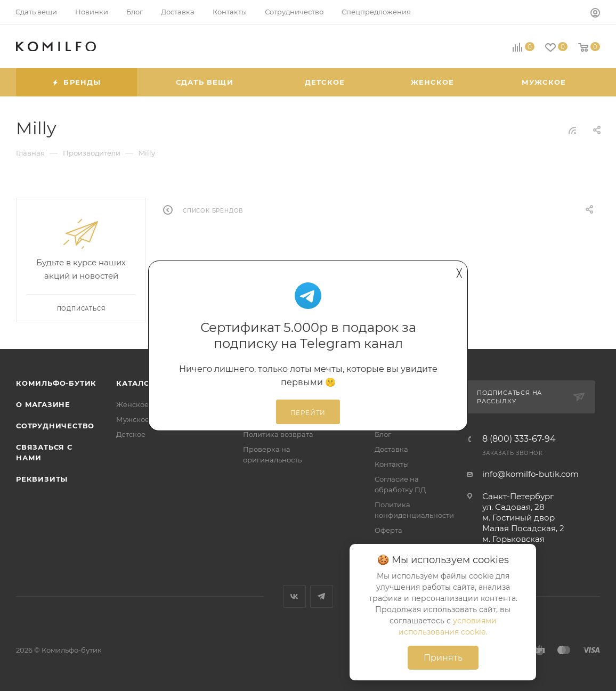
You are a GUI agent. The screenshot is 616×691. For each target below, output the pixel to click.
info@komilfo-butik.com (530, 474)
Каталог (136, 383)
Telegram (322, 596)
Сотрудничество (55, 426)
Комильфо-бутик (56, 383)
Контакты (392, 464)
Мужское (133, 419)
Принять (443, 658)
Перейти (308, 413)
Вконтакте (294, 596)
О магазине (43, 404)
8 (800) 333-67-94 (519, 439)
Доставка (391, 449)
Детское (131, 434)
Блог (383, 434)
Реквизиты (42, 479)
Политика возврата (278, 434)
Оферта (388, 530)
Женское (132, 404)
